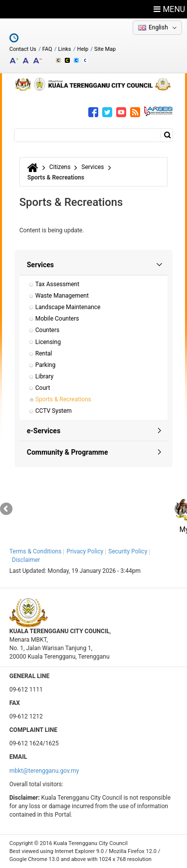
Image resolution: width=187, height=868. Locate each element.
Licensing (48, 342)
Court (43, 388)
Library (44, 376)
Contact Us (23, 49)
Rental (44, 353)
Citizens (60, 167)
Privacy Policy (85, 551)
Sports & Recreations (63, 399)
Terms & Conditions (36, 551)
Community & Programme (68, 452)
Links (65, 49)
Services (93, 167)
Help (83, 49)
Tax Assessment (57, 284)
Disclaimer (26, 560)
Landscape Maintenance (68, 307)
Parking (45, 365)
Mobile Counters (57, 319)
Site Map (105, 49)
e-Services (44, 431)
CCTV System (54, 411)
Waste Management (62, 296)
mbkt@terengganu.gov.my (44, 771)
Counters (47, 330)
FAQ (47, 49)
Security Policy (128, 551)
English (158, 27)
